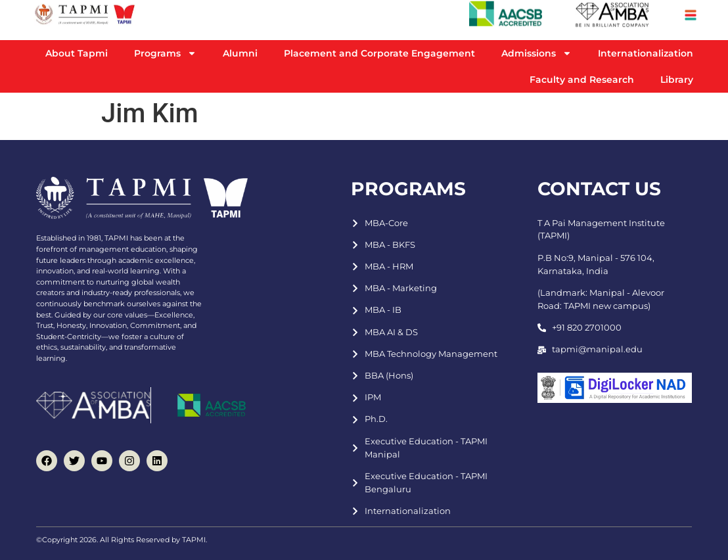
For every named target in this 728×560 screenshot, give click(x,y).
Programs (165, 53)
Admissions (536, 53)
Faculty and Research (582, 80)
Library (677, 80)
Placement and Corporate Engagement (379, 53)
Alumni (240, 53)
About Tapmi (77, 53)
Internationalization (646, 53)
